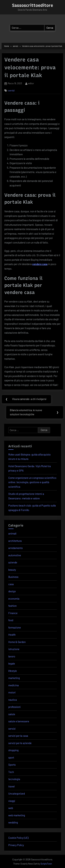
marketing (14, 678)
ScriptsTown (46, 864)
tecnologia (14, 779)
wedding (13, 822)
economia (14, 599)
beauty (12, 570)
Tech (11, 772)
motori (12, 692)
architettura (15, 541)
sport (11, 757)
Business (13, 577)
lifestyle (13, 671)
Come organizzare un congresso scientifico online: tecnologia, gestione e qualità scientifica (32, 482)
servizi (11, 90)
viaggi (12, 801)
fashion (12, 606)
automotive (15, 555)
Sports (12, 765)
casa (11, 584)
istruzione (14, 649)
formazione (15, 627)
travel (11, 786)
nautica (13, 700)
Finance (13, 613)
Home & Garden (17, 642)
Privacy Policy (16, 845)
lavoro (12, 656)
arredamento (16, 548)
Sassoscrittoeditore (32, 5)
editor (31, 83)
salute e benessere (19, 721)
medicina (14, 685)
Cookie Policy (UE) (18, 838)
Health (12, 635)
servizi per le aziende (20, 743)
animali (12, 533)
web (11, 808)
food (11, 620)
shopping (13, 750)
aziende (13, 562)
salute (12, 714)
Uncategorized (17, 794)
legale (12, 663)
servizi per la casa (18, 736)
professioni (14, 707)
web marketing (17, 815)
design (12, 591)
